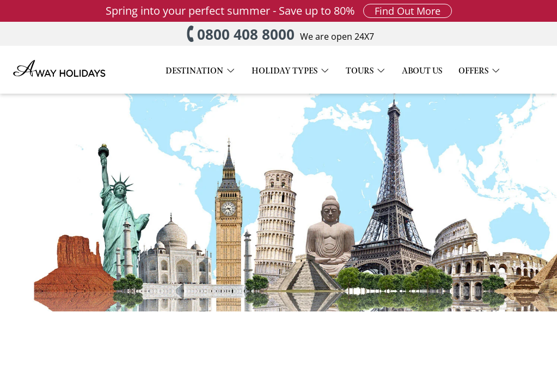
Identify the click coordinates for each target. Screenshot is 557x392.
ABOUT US (422, 71)
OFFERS (473, 71)
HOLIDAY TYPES (284, 71)
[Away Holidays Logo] (60, 85)
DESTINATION (194, 71)
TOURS (360, 71)
